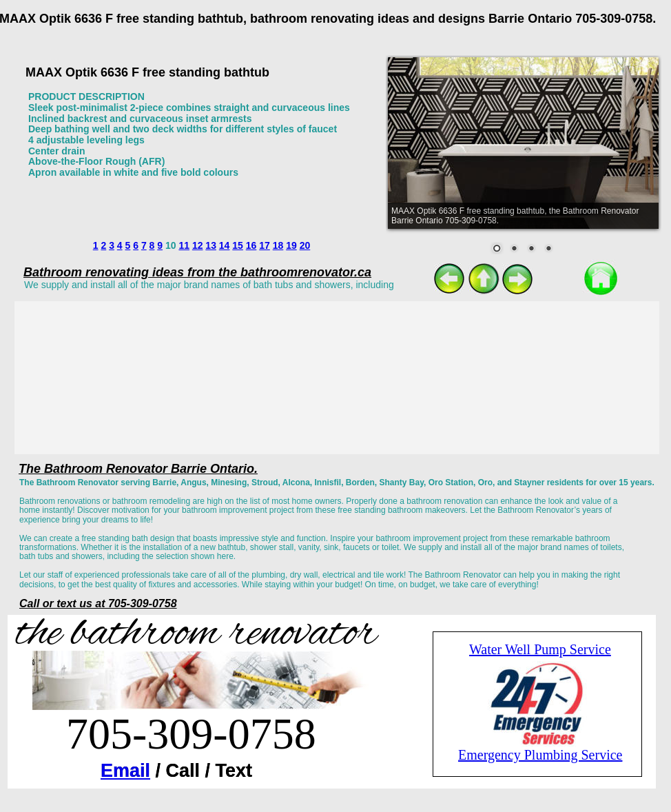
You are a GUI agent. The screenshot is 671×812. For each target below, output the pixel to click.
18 (278, 245)
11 (184, 245)
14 (225, 245)
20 (305, 245)
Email (125, 771)
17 (265, 245)
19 (291, 245)
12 (198, 245)
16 (251, 245)
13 (211, 245)
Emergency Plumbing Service (540, 755)
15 (238, 245)
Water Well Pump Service (540, 649)
